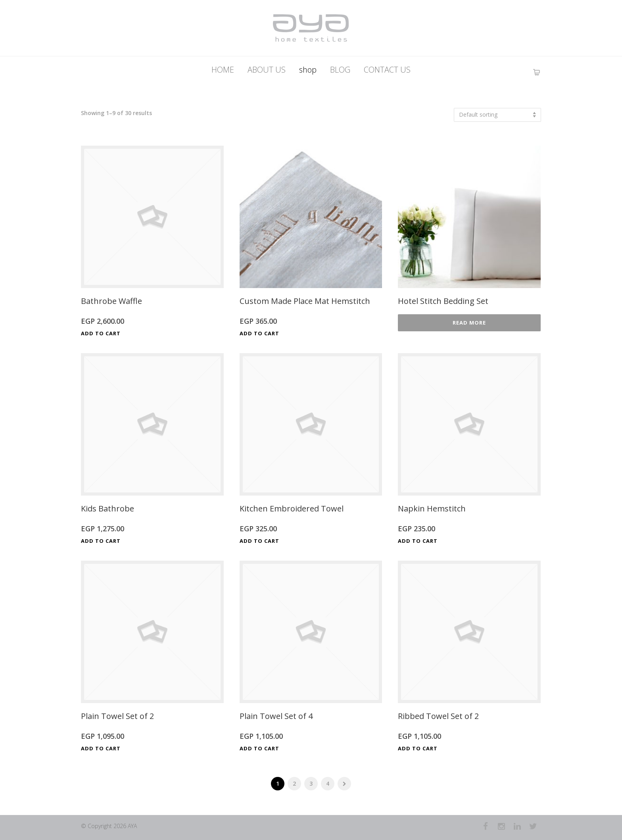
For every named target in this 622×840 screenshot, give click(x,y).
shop (308, 70)
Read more (469, 323)
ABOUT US (267, 70)
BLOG (340, 70)
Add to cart (101, 334)
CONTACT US (387, 70)
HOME (223, 70)
